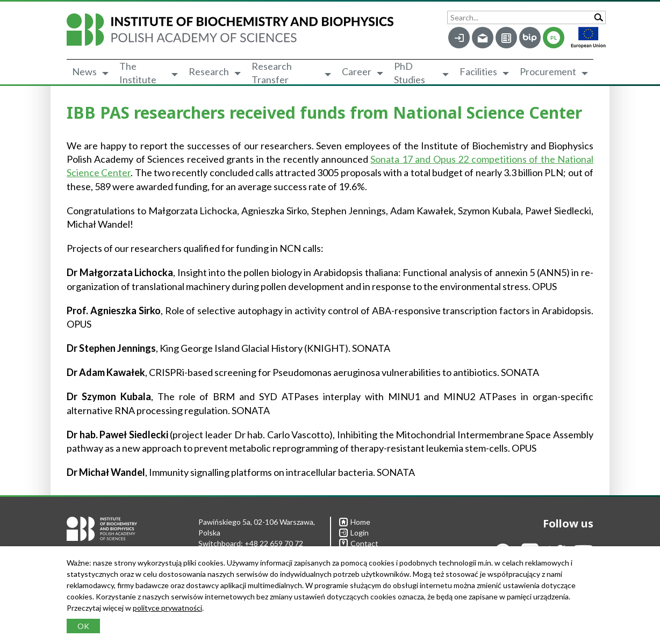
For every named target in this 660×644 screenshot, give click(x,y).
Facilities (478, 71)
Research (209, 71)
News (84, 71)
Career (357, 71)
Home (355, 522)
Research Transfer (272, 73)
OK (83, 626)
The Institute (138, 73)
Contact (359, 543)
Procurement (548, 71)
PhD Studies (410, 73)
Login (354, 533)
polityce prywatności (167, 608)
